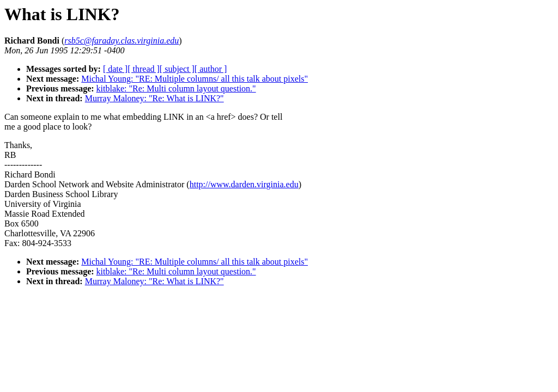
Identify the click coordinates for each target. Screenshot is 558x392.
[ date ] (115, 69)
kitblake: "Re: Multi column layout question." (176, 88)
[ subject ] (177, 69)
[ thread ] (144, 69)
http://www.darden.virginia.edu (244, 184)
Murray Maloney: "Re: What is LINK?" (154, 98)
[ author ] (211, 69)
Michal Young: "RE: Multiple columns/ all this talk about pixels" (195, 79)
